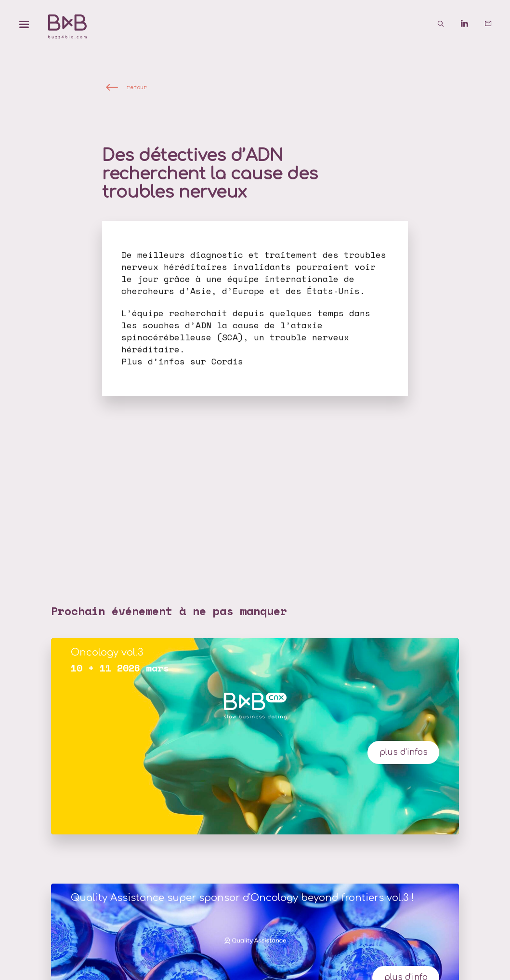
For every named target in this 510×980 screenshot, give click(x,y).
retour (137, 87)
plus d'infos (404, 752)
